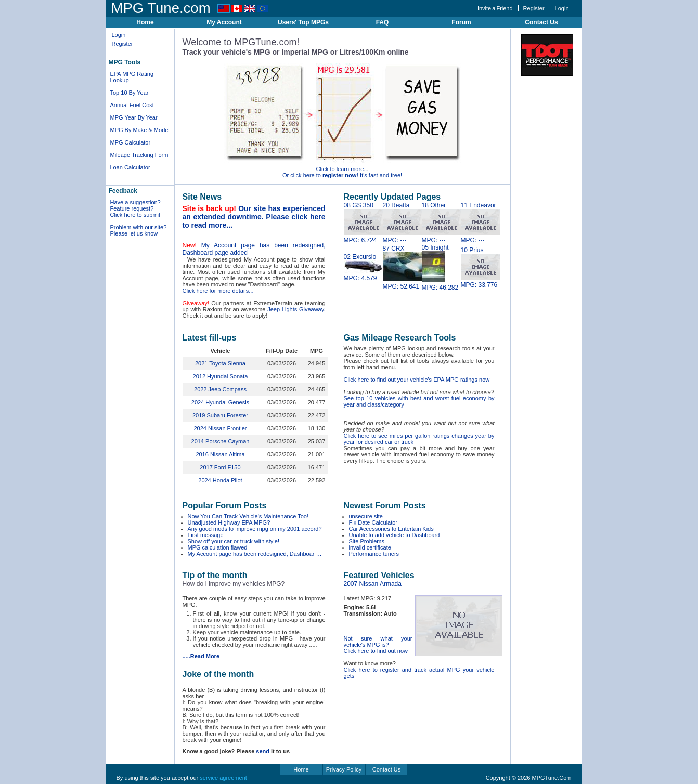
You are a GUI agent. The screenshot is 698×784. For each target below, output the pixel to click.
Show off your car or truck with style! (234, 541)
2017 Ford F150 (220, 467)
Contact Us (541, 22)
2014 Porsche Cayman (221, 441)
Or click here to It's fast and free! (342, 175)
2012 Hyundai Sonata (221, 376)
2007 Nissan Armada (373, 584)
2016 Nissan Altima (220, 454)
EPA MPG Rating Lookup (132, 77)
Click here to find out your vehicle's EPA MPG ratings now (417, 380)
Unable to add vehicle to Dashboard (395, 535)
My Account (224, 22)
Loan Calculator (130, 167)
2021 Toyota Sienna (220, 363)
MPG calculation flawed (218, 547)
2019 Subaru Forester (220, 415)
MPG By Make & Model (140, 130)
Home (145, 22)
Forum (461, 22)
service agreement (223, 778)
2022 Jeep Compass (220, 389)
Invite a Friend (495, 8)
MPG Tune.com (161, 8)
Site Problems (367, 541)
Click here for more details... (218, 291)
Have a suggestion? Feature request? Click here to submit (135, 208)
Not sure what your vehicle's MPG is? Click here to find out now (378, 645)
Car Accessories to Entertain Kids (391, 529)
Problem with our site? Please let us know (139, 230)
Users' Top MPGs (303, 22)
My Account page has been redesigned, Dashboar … (255, 554)
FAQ (383, 22)
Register (534, 8)
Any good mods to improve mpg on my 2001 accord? (255, 529)
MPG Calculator (131, 142)
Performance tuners (374, 554)
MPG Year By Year (134, 117)
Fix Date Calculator (373, 522)
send (263, 751)
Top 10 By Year (130, 93)
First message (206, 535)
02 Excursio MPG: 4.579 (363, 267)
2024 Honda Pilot (220, 480)
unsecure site (366, 516)
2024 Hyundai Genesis (220, 402)
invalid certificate (370, 547)
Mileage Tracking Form (139, 155)
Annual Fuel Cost (132, 105)
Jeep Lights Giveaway (295, 309)
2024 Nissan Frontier (220, 428)
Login (562, 8)
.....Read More (201, 656)
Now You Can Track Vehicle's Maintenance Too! (248, 516)
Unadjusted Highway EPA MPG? (229, 522)
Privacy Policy (344, 769)
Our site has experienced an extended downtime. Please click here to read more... (254, 217)
